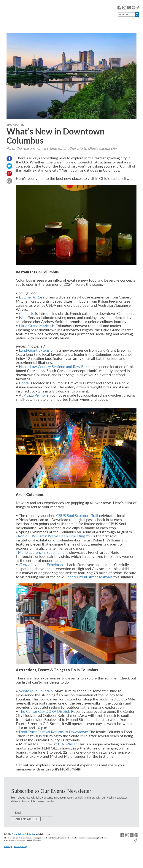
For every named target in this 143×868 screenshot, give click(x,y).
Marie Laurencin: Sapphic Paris (43, 552)
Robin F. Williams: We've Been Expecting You (55, 536)
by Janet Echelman (41, 564)
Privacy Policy (21, 846)
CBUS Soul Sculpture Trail (77, 515)
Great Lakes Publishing (23, 834)
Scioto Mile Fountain (36, 691)
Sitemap (8, 846)
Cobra (24, 383)
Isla (22, 317)
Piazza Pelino (34, 395)
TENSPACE (67, 744)
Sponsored (15, 125)
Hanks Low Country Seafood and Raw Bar (53, 366)
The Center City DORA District (44, 711)
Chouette (27, 313)
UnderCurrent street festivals (89, 577)
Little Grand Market (35, 326)
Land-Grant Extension (37, 350)
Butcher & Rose (32, 297)
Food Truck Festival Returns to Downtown (53, 732)
